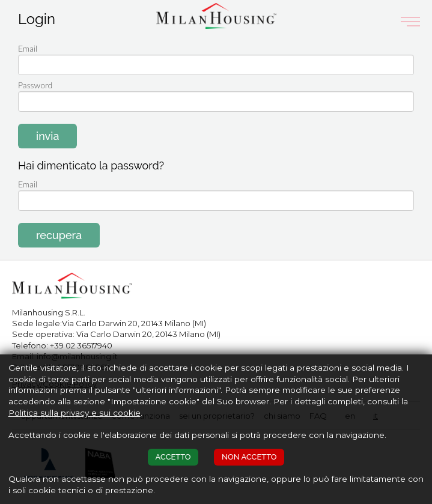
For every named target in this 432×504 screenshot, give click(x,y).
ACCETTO (173, 457)
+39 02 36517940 (81, 345)
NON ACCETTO (249, 457)
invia (47, 136)
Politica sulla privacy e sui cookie (75, 413)
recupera (59, 235)
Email (28, 184)
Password (35, 85)
